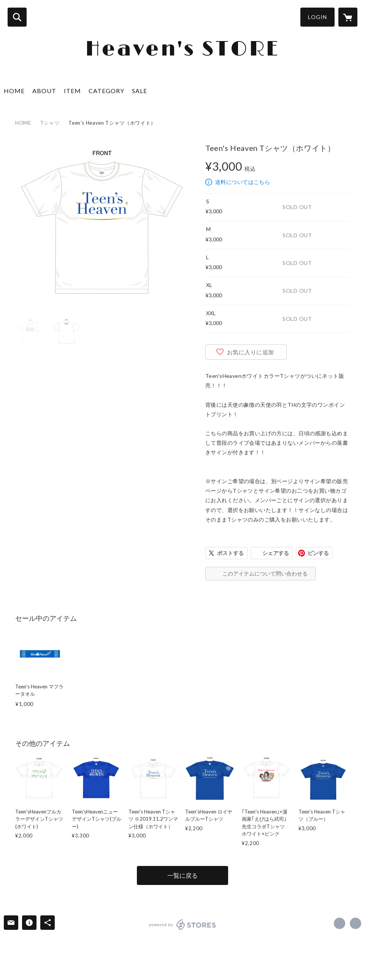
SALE (140, 91)
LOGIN (317, 17)
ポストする (230, 553)
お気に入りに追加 (251, 352)
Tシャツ (50, 123)
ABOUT (44, 91)
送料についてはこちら (243, 182)
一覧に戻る (182, 875)
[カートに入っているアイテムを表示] (348, 17)
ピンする (318, 553)
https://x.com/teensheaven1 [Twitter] (340, 923)
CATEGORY (106, 91)
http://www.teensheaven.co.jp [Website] (355, 923)
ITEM (72, 91)
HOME (14, 91)
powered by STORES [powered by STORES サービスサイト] (183, 924)
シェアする (276, 553)
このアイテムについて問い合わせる (265, 573)
